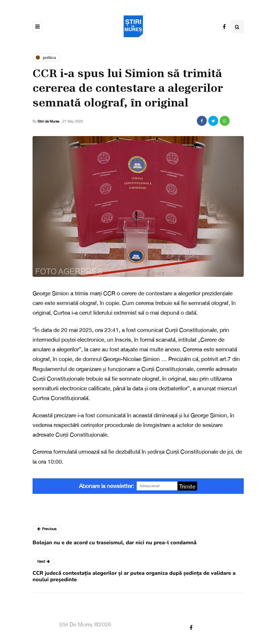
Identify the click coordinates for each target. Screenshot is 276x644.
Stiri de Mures (48, 121)
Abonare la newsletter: (106, 486)
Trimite (187, 487)
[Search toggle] (237, 27)
